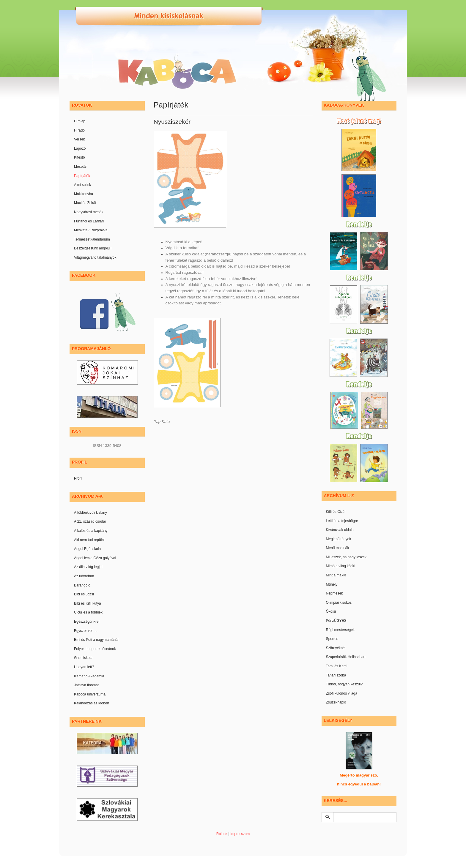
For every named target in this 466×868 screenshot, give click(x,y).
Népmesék (334, 593)
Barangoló (82, 585)
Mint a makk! (336, 575)
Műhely (332, 584)
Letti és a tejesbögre (342, 521)
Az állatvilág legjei (88, 567)
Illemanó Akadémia (89, 676)
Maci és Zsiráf (85, 203)
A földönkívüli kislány (90, 513)
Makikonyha (84, 194)
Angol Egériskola (87, 549)
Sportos (332, 639)
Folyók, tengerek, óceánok (95, 649)
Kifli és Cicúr (336, 512)
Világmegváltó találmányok (95, 257)
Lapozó (80, 148)
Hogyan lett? (84, 667)
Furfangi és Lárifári (89, 221)
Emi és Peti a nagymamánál (96, 640)
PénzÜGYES (336, 621)
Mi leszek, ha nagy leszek (346, 557)
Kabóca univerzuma (90, 694)
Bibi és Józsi (84, 594)
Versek (79, 139)
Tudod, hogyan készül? (344, 684)
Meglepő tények (339, 539)
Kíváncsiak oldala (340, 530)
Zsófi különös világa (342, 693)
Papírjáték (82, 176)
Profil (78, 478)
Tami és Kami (337, 666)
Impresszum (240, 834)
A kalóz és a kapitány (91, 531)
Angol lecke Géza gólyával (95, 558)
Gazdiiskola (83, 658)
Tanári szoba (336, 675)
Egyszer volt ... (86, 631)
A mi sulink (82, 185)
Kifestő (79, 157)
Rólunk (222, 834)
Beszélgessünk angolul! (93, 248)
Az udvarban (84, 576)
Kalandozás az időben (92, 703)
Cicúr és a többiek (88, 612)
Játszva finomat (86, 685)
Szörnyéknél (336, 648)
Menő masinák (338, 548)
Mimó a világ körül (340, 566)
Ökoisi (331, 611)
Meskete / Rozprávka (91, 230)
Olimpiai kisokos (339, 603)
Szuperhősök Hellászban (346, 657)
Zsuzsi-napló (336, 702)
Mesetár (80, 167)
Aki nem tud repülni (89, 540)
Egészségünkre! (87, 622)
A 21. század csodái (90, 521)
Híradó (79, 130)
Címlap (80, 121)
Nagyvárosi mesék (89, 212)
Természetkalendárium (92, 239)
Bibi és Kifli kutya (88, 603)
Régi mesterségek (340, 630)
